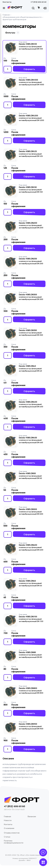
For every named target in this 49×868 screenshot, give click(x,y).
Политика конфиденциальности (14, 842)
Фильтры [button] (12, 33)
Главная (6, 15)
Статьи (7, 837)
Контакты (7, 2)
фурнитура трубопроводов (14, 19)
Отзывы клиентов (12, 833)
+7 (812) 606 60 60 (38, 2)
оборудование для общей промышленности (22, 17)
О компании (9, 828)
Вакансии (32, 817)
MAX (28, 860)
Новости (8, 820)
